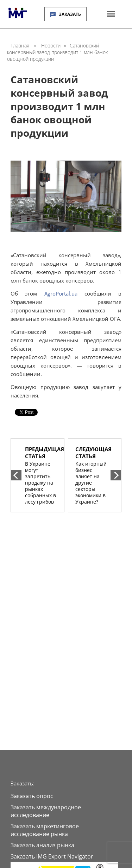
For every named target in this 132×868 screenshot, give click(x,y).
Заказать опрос (32, 796)
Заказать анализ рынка (42, 845)
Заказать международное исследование (46, 811)
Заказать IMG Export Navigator (52, 856)
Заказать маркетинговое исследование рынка (45, 830)
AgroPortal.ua (64, 293)
